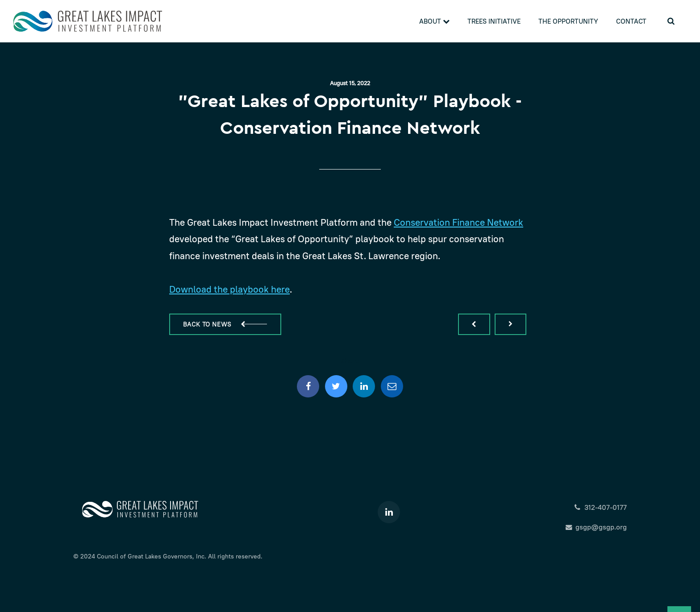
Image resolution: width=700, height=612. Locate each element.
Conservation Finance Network (458, 222)
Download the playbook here (229, 289)
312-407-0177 (600, 507)
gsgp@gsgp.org (596, 527)
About (434, 21)
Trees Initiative (494, 21)
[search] (671, 21)
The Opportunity (568, 21)
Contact (631, 21)
